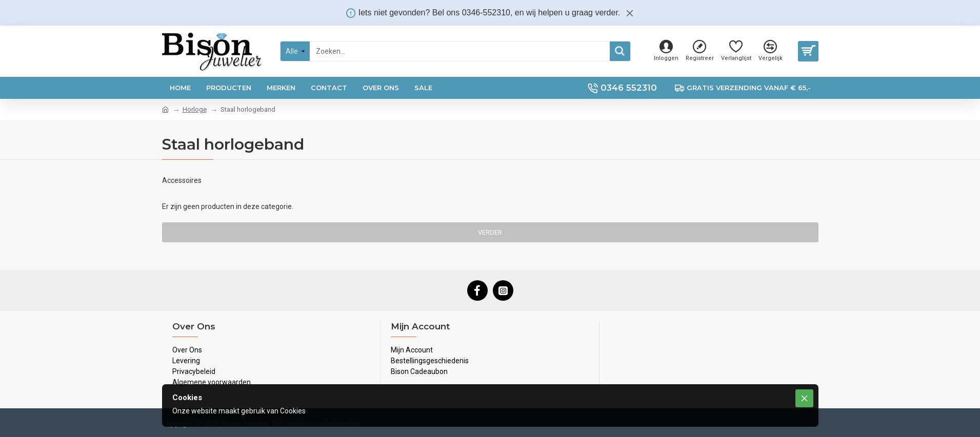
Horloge (195, 109)
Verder (490, 232)
